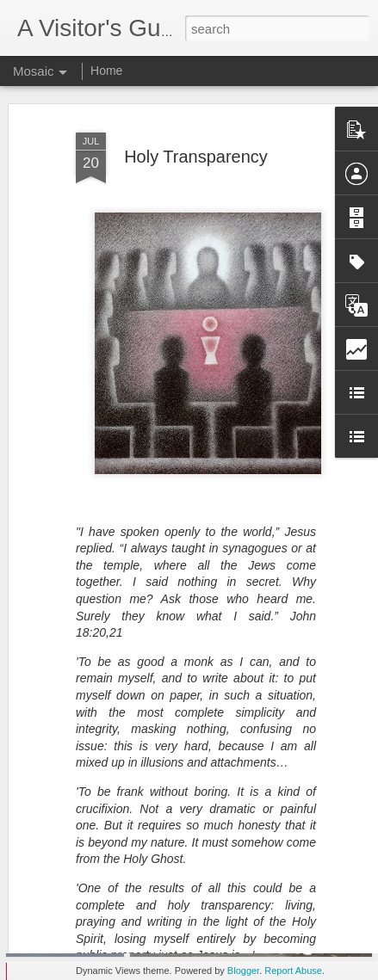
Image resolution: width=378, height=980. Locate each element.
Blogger (243, 971)
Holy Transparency (196, 124)
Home (106, 71)
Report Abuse (293, 971)
